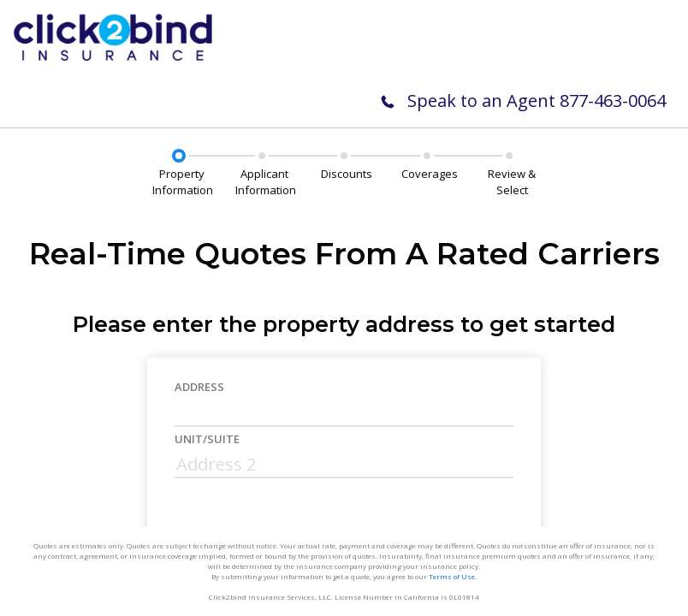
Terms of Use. (453, 576)
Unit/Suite (207, 439)
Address (199, 387)
